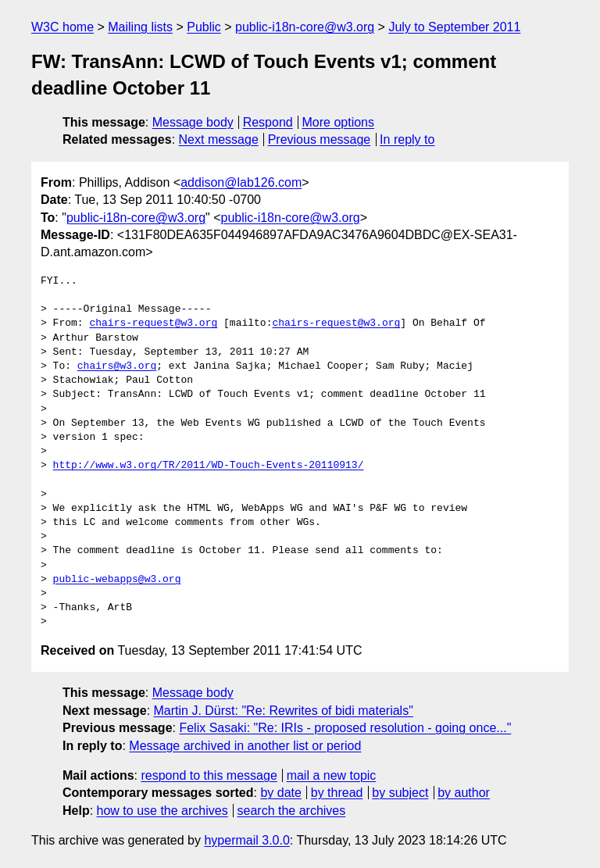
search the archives (292, 811)
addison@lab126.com (241, 182)
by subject (400, 793)
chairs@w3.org (117, 366)
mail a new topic (332, 775)
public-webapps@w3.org (117, 580)
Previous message (320, 139)
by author (464, 793)
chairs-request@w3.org (153, 323)
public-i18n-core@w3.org (305, 27)
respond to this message (209, 775)
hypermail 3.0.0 (246, 840)
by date (280, 793)
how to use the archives (162, 811)
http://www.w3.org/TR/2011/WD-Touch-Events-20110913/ (209, 466)
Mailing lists (140, 27)
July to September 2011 (454, 27)
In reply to (407, 139)
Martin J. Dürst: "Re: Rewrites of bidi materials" (284, 711)
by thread (337, 793)
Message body (193, 122)
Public (204, 27)
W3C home (62, 27)
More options (339, 122)
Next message (219, 139)
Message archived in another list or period (245, 746)
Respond (268, 122)
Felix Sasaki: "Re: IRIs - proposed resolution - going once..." (345, 728)
